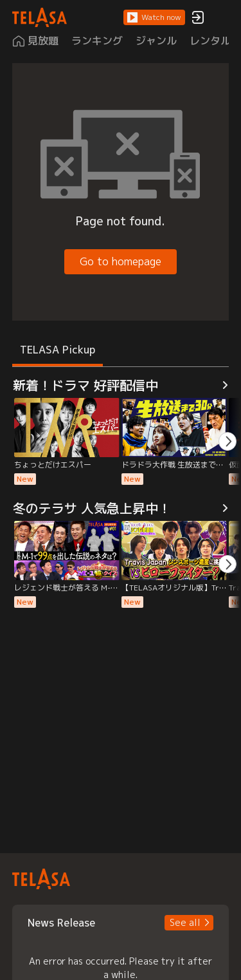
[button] (154, 17)
